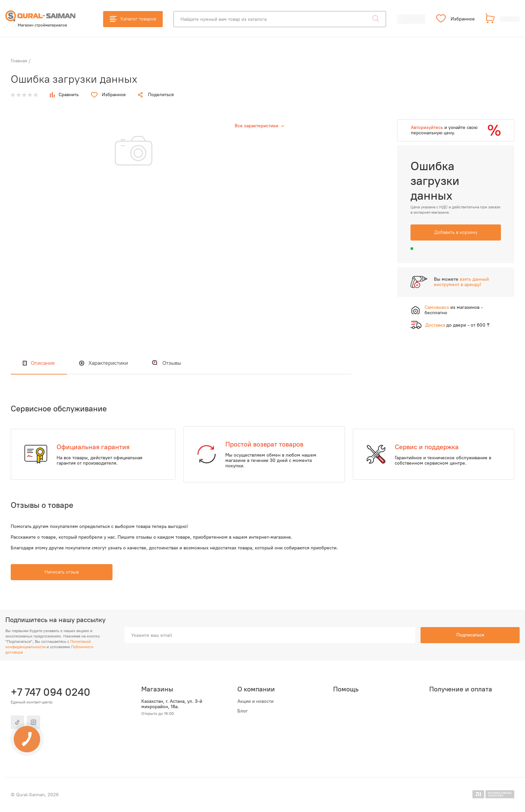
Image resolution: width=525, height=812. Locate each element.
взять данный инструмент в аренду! (461, 282)
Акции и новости (255, 701)
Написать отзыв (62, 572)
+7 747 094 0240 (51, 692)
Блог (243, 711)
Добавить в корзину (456, 232)
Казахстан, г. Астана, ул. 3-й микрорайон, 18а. (172, 704)
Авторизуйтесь (427, 127)
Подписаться (470, 635)
